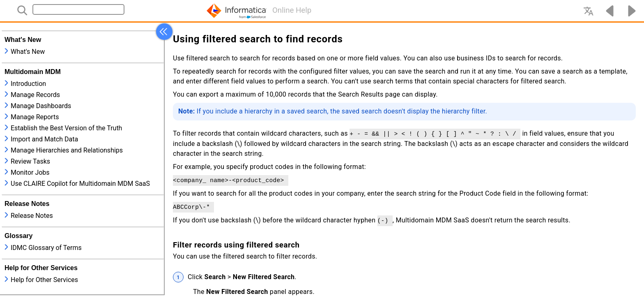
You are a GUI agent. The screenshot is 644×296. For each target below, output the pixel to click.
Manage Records (35, 95)
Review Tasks (30, 161)
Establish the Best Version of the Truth (66, 128)
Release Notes (32, 216)
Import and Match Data (44, 139)
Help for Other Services (44, 280)
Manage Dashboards (41, 106)
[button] (164, 32)
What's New (28, 52)
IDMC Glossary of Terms (46, 248)
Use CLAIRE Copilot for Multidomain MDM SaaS (80, 184)
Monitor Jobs (30, 172)
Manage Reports (35, 117)
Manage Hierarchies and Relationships (67, 150)
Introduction (28, 84)
